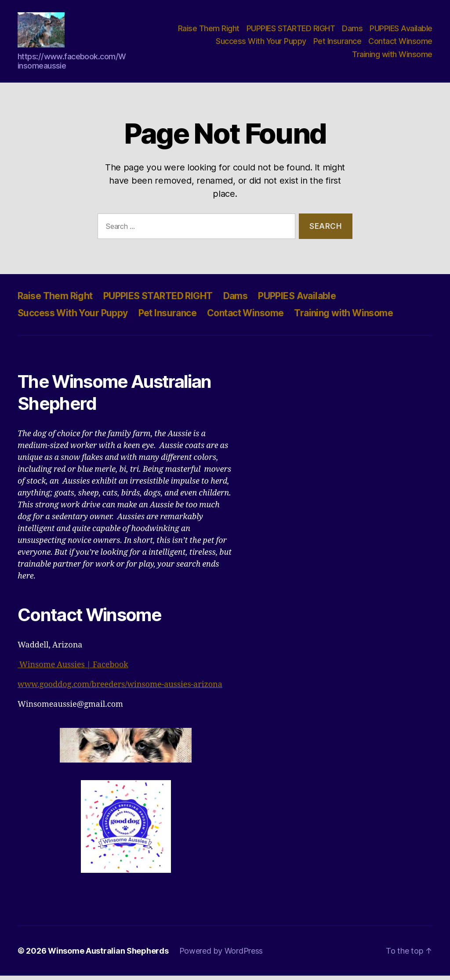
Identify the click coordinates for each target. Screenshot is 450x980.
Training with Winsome (392, 56)
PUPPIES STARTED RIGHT (291, 31)
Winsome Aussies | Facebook (73, 669)
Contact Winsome (400, 43)
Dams (352, 31)
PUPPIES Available (401, 31)
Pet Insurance (337, 43)
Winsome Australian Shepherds (108, 955)
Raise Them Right (209, 31)
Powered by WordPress (221, 955)
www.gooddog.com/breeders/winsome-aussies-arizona (120, 689)
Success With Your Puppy (261, 43)
